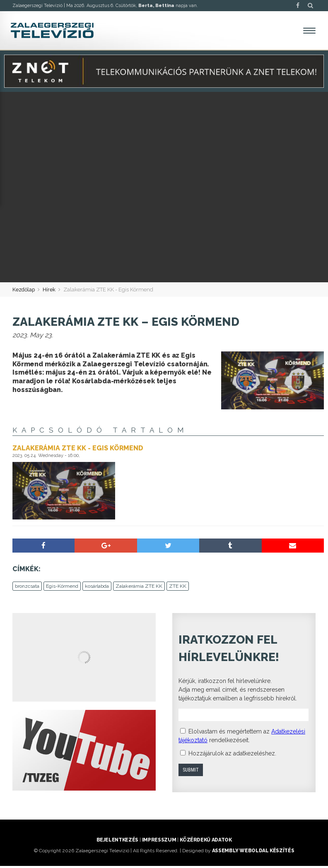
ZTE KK (178, 588)
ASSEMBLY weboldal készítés (253, 853)
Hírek (50, 292)
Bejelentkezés (117, 842)
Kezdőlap (24, 292)
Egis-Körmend (62, 588)
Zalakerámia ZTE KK (139, 588)
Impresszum (159, 842)
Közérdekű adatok (206, 842)
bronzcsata (27, 588)
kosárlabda (97, 588)
